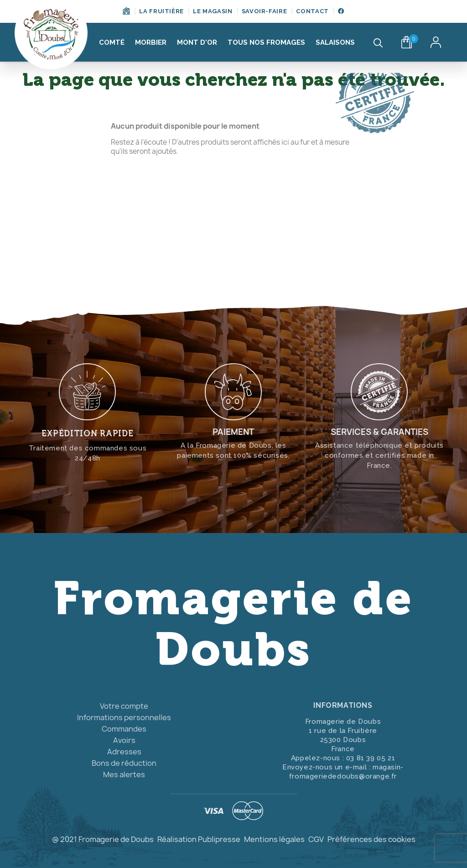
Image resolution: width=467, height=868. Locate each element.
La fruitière (161, 11)
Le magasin (213, 11)
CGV (316, 839)
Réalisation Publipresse (199, 839)
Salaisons (335, 42)
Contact (312, 11)
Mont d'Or (197, 42)
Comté (112, 42)
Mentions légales (274, 839)
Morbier (151, 42)
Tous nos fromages (266, 42)
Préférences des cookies (371, 839)
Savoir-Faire (265, 11)
